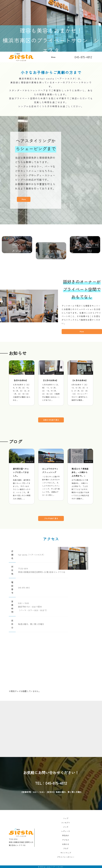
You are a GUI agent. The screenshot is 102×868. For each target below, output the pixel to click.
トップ (66, 818)
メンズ (66, 827)
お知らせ (66, 844)
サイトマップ (66, 853)
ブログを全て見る (51, 518)
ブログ (66, 848)
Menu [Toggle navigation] (53, 57)
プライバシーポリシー (66, 857)
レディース (66, 831)
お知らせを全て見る (51, 420)
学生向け (66, 835)
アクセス (66, 840)
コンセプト (66, 823)
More (24, 201)
